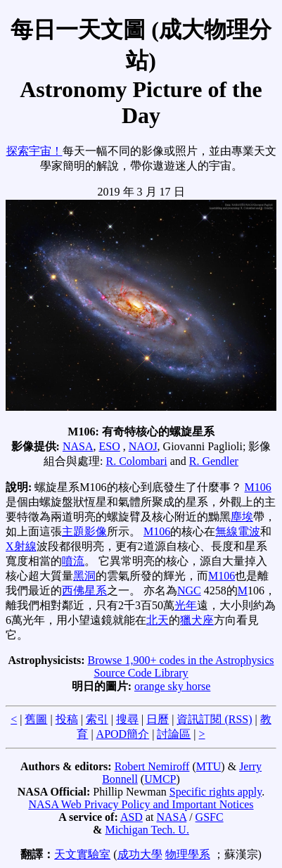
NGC (189, 591)
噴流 (73, 561)
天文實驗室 (82, 854)
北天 (158, 620)
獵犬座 (197, 620)
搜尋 (127, 719)
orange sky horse (172, 686)
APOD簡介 (123, 734)
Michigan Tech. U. (147, 830)
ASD (132, 817)
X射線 (21, 546)
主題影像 (84, 531)
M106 (258, 487)
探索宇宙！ (34, 151)
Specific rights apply (216, 792)
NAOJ (143, 446)
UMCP (160, 779)
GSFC (210, 817)
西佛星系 (84, 591)
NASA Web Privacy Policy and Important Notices (141, 804)
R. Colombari (137, 461)
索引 (97, 719)
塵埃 (242, 517)
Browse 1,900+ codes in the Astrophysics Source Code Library (181, 666)
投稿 (67, 719)
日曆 (158, 719)
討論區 (174, 734)
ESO (109, 446)
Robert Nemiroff (152, 766)
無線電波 (238, 531)
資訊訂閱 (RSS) (214, 719)
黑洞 (84, 576)
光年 (186, 605)
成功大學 (140, 854)
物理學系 (188, 854)
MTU (209, 766)
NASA (78, 446)
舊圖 (36, 719)
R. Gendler (214, 461)
